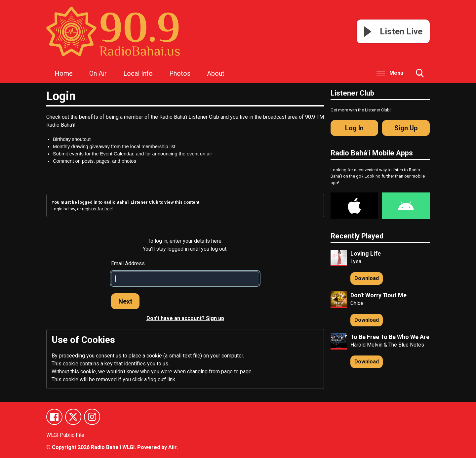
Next (125, 301)
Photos (180, 73)
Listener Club (352, 93)
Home (64, 73)
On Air (98, 73)
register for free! (97, 209)
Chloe (357, 303)
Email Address (128, 263)
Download (367, 278)
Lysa (356, 261)
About (216, 73)
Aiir (172, 447)
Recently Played (357, 236)
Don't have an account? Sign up (185, 318)
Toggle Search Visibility (420, 76)
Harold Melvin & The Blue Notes (387, 345)
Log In (354, 128)
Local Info (138, 73)
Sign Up (406, 128)
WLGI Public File (65, 435)
